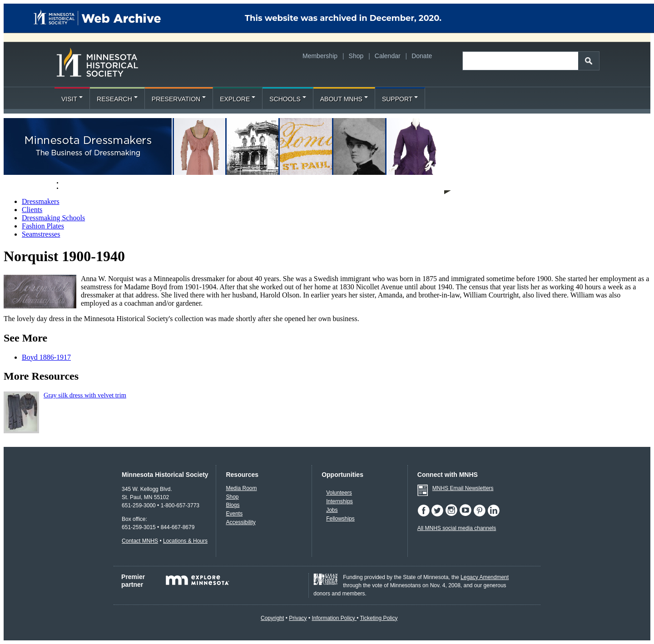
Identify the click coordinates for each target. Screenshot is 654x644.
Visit (72, 99)
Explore (238, 99)
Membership (320, 56)
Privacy (298, 618)
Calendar (388, 56)
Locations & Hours (185, 541)
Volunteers (339, 493)
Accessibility (240, 522)
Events (234, 514)
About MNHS (344, 99)
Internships (339, 501)
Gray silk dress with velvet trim (85, 395)
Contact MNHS (140, 541)
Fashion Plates (43, 226)
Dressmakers (41, 201)
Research (117, 99)
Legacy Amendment (485, 577)
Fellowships (340, 519)
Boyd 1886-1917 (46, 357)
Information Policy (334, 618)
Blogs (233, 505)
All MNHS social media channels (457, 528)
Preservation (179, 99)
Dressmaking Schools (53, 218)
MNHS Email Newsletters (463, 488)
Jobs (332, 510)
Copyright (272, 618)
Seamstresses (41, 234)
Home (70, 182)
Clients (32, 210)
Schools (287, 99)
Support (400, 99)
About (72, 188)
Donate (422, 56)
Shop (356, 56)
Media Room (241, 488)
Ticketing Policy (379, 618)
